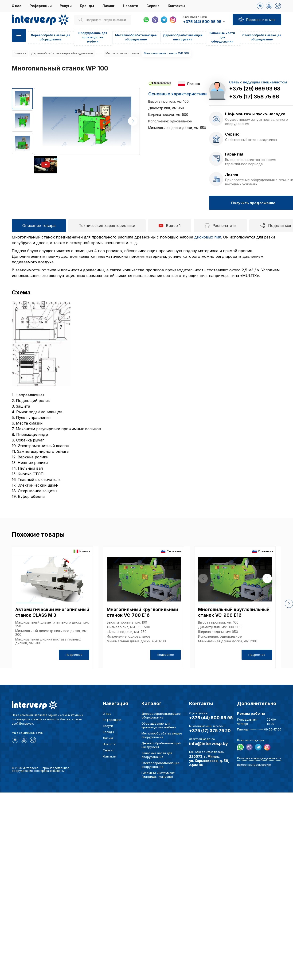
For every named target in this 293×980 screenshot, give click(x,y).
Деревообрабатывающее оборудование (62, 53)
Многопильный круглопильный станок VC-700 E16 (142, 612)
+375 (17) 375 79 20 (210, 731)
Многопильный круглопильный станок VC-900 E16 (234, 612)
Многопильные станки (122, 53)
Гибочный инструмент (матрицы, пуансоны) (158, 775)
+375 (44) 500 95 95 (211, 718)
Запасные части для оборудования (222, 37)
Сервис (153, 6)
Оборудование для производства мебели (93, 37)
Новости (131, 6)
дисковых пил (208, 237)
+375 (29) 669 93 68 (255, 89)
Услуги (66, 6)
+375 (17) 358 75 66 (254, 97)
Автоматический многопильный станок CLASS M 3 (52, 612)
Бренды (87, 6)
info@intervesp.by (209, 744)
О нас (17, 6)
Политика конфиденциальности (259, 758)
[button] (133, 121)
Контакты (176, 6)
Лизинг (108, 6)
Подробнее (74, 655)
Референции (41, 6)
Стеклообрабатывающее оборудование (161, 765)
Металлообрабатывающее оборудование (162, 735)
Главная (20, 53)
